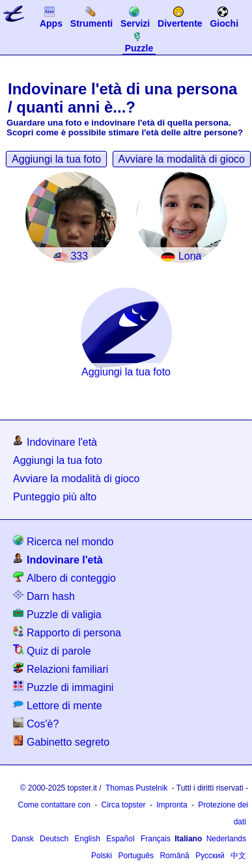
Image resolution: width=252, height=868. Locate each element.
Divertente (180, 17)
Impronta (172, 805)
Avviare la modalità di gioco (182, 159)
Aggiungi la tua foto (56, 159)
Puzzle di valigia (57, 614)
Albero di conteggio (64, 577)
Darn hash (44, 596)
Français (156, 839)
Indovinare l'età (55, 441)
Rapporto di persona (67, 632)
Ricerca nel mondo (63, 541)
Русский (210, 856)
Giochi (224, 17)
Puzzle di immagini (63, 687)
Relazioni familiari (61, 669)
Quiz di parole (52, 650)
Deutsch (54, 839)
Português (136, 856)
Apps (51, 17)
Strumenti (91, 17)
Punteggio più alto (55, 497)
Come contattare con (54, 805)
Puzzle (139, 42)
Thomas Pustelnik (136, 788)
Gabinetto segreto (61, 741)
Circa (124, 805)
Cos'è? (36, 723)
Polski (102, 856)
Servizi (135, 17)
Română (174, 856)
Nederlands (226, 839)
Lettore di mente (58, 705)
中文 (238, 856)
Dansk (23, 839)
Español (120, 839)
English (87, 839)
